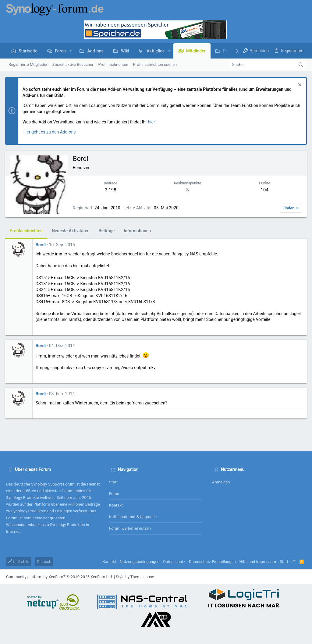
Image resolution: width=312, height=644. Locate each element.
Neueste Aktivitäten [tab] (72, 231)
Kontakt (116, 505)
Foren (114, 494)
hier (152, 122)
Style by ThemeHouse (135, 577)
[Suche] (268, 65)
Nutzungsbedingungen (140, 562)
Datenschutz (174, 562)
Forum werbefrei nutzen (130, 528)
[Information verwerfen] (298, 85)
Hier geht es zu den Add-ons (50, 132)
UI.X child (19, 562)
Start (113, 482)
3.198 (111, 190)
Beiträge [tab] (108, 231)
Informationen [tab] (138, 231)
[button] (71, 51)
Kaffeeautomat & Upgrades (133, 517)
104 (264, 190)
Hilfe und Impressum (258, 562)
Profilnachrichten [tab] (27, 231)
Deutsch (44, 562)
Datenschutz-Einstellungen (212, 562)
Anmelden (221, 482)
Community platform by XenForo (59, 577)
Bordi (42, 245)
